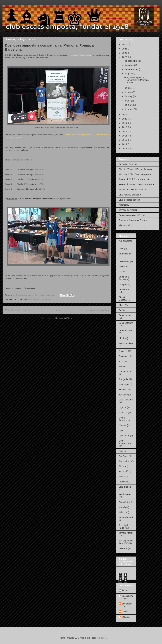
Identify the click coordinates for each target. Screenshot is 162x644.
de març (129, 105)
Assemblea (124, 261)
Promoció (123, 471)
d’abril (128, 101)
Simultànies (124, 502)
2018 (125, 127)
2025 (125, 44)
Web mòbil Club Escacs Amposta (135, 174)
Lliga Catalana (126, 400)
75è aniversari (126, 241)
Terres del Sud (126, 517)
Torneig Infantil (126, 533)
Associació (124, 267)
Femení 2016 (125, 372)
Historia (122, 390)
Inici (58, 310)
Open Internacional (125, 442)
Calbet (122, 272)
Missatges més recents (17, 310)
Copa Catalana (126, 323)
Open (121, 430)
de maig (129, 96)
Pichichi (122, 466)
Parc (121, 451)
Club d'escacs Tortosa (129, 200)
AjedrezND (124, 205)
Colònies (123, 310)
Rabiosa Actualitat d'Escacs (132, 215)
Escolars (123, 356)
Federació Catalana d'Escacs (133, 220)
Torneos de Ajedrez (128, 210)
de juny (128, 92)
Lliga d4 (123, 407)
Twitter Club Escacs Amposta (133, 190)
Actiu (121, 249)
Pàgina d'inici (125, 225)
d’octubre (129, 65)
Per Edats (123, 456)
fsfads (125, 611)
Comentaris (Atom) (64, 318)
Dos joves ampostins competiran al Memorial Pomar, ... (137, 80)
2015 (125, 140)
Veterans (123, 548)
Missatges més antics (97, 310)
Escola (44, 299)
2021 (125, 114)
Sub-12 (122, 512)
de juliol (129, 88)
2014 (125, 144)
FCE (50, 299)
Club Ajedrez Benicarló (130, 195)
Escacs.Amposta (127, 597)
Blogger (103, 638)
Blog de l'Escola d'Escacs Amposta (136, 169)
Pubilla (122, 477)
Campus (123, 284)
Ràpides (123, 482)
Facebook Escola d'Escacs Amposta (136, 184)
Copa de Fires (126, 331)
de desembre (131, 61)
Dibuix (122, 338)
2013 (125, 148)
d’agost (128, 74)
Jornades (123, 395)
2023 (125, 53)
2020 (125, 119)
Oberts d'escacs (123, 419)
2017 (125, 132)
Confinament (125, 315)
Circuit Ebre (124, 290)
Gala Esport (124, 384)
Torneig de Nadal (124, 527)
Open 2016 (124, 436)
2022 (125, 57)
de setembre (131, 69)
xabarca (126, 617)
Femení (122, 367)
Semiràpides (125, 494)
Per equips (124, 461)
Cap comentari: (48, 295)
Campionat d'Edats (124, 278)
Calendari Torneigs (128, 164)
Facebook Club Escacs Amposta (134, 179)
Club (121, 305)
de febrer (129, 109)
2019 (125, 123)
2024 (125, 49)
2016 (125, 136)
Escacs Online (126, 343)
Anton (125, 590)
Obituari (123, 425)
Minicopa (123, 413)
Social (122, 507)
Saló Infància (125, 487)
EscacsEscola (127, 605)
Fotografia (124, 379)
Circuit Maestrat (123, 299)
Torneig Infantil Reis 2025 (126, 542)
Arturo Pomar (34, 299)
